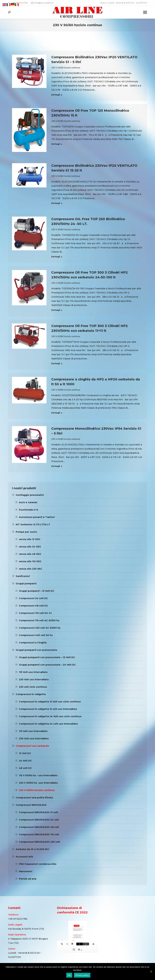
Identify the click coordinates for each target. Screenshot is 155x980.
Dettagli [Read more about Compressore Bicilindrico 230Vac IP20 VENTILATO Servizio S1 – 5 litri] (56, 95)
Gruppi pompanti (26, 584)
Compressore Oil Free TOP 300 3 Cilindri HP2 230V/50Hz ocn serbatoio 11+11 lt (90, 328)
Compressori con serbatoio (32, 746)
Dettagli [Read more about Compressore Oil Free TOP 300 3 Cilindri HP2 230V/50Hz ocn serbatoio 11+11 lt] (56, 363)
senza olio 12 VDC (30, 539)
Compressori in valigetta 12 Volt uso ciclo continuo (50, 702)
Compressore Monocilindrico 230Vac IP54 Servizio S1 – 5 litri (96, 431)
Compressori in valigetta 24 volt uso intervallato (48, 724)
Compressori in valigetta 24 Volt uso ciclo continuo (50, 716)
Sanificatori (23, 576)
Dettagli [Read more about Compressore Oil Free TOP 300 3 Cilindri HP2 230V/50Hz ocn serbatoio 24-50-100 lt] (56, 310)
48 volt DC (25, 768)
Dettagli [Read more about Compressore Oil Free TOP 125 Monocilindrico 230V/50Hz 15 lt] (56, 144)
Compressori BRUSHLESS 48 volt (39, 827)
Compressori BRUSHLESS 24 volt (39, 820)
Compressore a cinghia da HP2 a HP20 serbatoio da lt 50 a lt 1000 (96, 382)
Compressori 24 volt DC (33, 598)
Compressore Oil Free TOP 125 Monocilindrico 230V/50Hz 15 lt (90, 113)
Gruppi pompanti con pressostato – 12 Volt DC (47, 657)
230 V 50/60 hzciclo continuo (66, 68)
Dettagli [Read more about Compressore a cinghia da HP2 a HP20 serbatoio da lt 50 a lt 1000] (56, 413)
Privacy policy (82, 975)
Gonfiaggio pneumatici (30, 495)
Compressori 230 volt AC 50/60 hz (40, 628)
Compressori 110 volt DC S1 (35, 613)
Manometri (26, 871)
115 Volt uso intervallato (33, 672)
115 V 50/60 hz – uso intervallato (38, 775)
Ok (69, 975)
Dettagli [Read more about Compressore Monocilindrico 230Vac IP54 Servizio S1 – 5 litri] (56, 466)
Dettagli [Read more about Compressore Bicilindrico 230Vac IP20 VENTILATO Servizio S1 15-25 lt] (56, 203)
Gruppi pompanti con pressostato (36, 650)
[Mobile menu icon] (145, 12)
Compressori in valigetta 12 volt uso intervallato (48, 709)
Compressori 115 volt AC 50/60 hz (39, 620)
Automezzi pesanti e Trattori (37, 517)
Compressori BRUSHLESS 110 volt (39, 834)
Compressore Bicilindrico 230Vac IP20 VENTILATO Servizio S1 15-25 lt (94, 168)
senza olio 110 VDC (30, 561)
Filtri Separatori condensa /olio (38, 864)
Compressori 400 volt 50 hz (36, 635)
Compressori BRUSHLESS (31, 805)
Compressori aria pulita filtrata (34, 798)
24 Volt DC (25, 761)
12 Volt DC (25, 753)
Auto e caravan (28, 502)
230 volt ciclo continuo (33, 687)
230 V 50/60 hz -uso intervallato (38, 783)
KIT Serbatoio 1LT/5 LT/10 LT (33, 524)
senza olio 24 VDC (30, 547)
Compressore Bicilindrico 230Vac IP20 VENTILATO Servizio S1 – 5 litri (94, 60)
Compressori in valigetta (31, 694)
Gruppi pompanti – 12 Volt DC (37, 591)
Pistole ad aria (28, 879)
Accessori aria (24, 857)
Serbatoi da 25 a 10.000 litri (32, 849)
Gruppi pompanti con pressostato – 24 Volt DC (47, 665)
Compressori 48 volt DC (34, 606)
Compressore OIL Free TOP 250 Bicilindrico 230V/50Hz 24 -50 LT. (88, 221)
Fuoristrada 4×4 (29, 510)
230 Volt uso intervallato (34, 679)
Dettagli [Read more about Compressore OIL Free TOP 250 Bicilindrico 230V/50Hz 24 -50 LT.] (56, 257)
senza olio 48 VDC (30, 554)
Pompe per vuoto (26, 532)
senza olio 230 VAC (31, 569)
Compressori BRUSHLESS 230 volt (40, 842)
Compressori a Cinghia (33, 643)
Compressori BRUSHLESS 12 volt (38, 812)
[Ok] (151, 971)
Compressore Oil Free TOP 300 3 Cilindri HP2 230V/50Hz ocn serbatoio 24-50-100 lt (90, 275)
